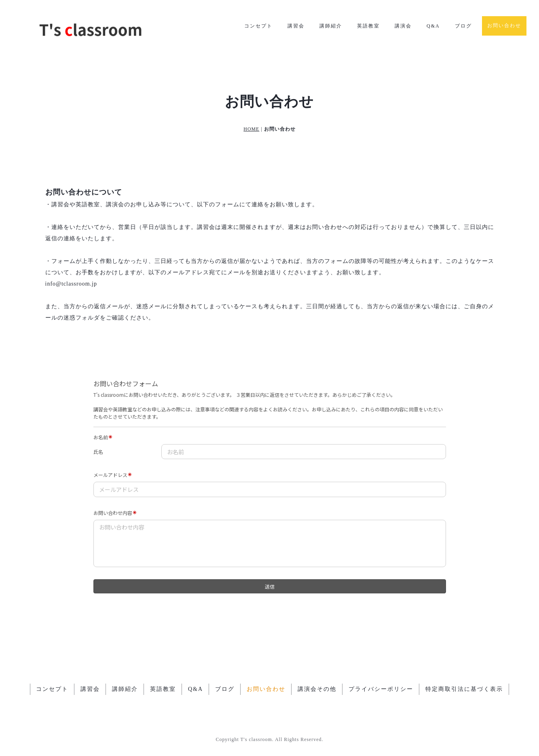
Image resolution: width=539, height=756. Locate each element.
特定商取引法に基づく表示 (464, 689)
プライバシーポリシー (381, 689)
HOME (251, 129)
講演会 (403, 26)
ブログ (463, 26)
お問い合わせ (504, 25)
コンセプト (258, 26)
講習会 (296, 26)
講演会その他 (317, 689)
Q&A (433, 26)
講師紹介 (331, 26)
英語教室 (368, 26)
